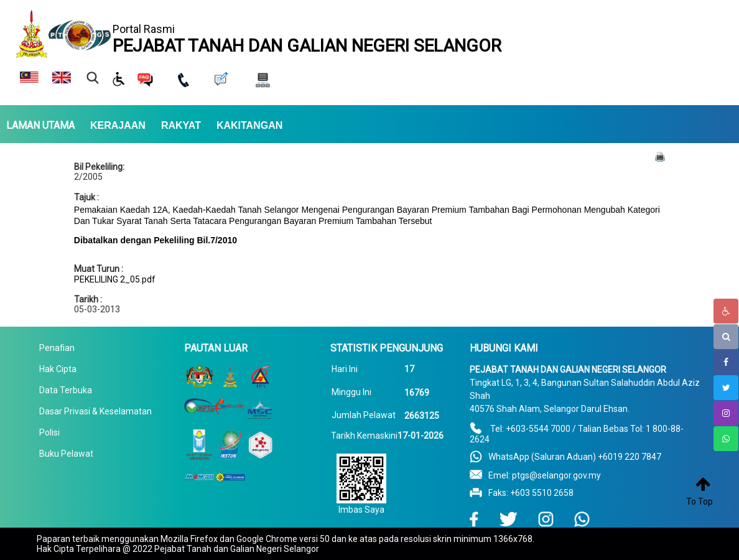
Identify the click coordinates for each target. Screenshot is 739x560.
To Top (699, 502)
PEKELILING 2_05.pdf (115, 279)
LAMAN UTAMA (40, 126)
